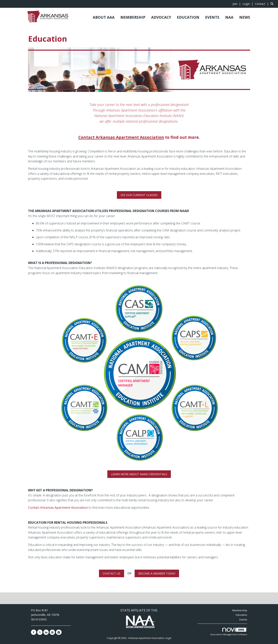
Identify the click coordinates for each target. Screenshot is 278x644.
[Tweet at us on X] (40, 632)
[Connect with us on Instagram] (52, 632)
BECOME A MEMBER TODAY (157, 573)
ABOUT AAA (104, 17)
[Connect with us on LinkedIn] (46, 632)
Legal (168, 638)
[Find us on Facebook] (34, 632)
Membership (240, 610)
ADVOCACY (161, 17)
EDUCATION (188, 17)
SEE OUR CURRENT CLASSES (139, 195)
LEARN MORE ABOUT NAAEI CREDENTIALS (139, 474)
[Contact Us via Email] (59, 632)
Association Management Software (229, 632)
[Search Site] (273, 4)
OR (129, 573)
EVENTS (212, 17)
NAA (229, 17)
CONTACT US (112, 573)
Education (241, 615)
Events (243, 619)
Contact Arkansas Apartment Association (58, 508)
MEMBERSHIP (133, 17)
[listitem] (237, 4)
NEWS (245, 17)
